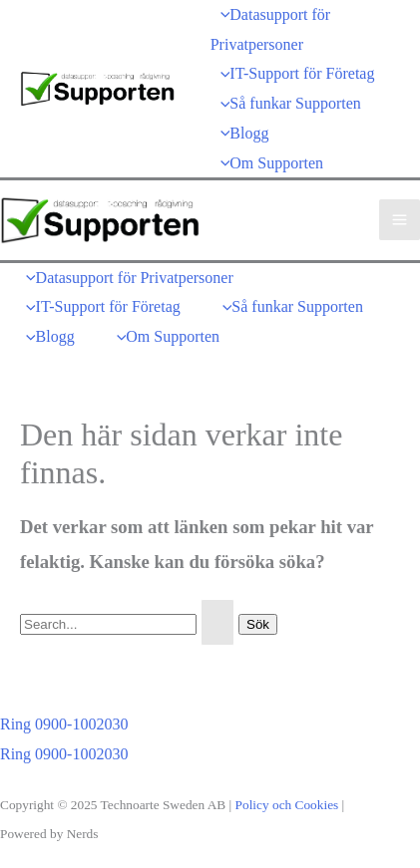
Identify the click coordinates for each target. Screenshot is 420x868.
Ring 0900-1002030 (64, 754)
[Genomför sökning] (217, 623)
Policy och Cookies (287, 805)
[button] (125, 724)
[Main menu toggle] (400, 220)
